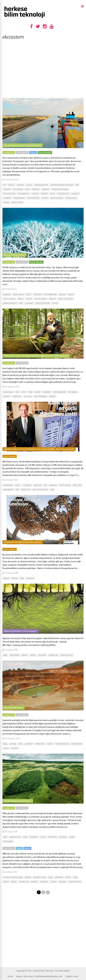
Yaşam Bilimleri (45, 153)
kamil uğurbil (65, 485)
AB (5, 185)
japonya (62, 294)
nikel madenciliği (62, 744)
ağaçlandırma (15, 837)
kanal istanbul (63, 194)
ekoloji (38, 392)
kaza (75, 877)
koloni (21, 299)
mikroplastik (8, 490)
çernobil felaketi (40, 877)
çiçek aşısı (37, 485)
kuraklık (7, 396)
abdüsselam (8, 485)
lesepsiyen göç (19, 198)
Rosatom (63, 882)
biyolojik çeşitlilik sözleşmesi (62, 185)
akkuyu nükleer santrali (13, 877)
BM (77, 185)
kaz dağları (73, 392)
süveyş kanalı (71, 198)
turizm (55, 303)
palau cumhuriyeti (66, 299)
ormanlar (28, 396)
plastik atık (26, 490)
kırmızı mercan (9, 299)
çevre (24, 392)
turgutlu (15, 748)
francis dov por (9, 194)
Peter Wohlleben (40, 396)
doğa (31, 392)
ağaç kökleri (15, 655)
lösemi (6, 882)
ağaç (5, 655)
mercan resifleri (40, 299)
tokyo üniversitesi (43, 303)
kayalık (71, 294)
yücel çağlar (8, 841)
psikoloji (34, 882)
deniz (27, 189)
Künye (10, 976)
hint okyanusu (24, 194)
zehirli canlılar (17, 202)
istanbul (44, 194)
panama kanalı (57, 198)
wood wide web (66, 655)
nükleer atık (24, 882)
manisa (50, 744)
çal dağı (13, 744)
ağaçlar (6, 578)
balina (18, 485)
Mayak (14, 882)
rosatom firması (75, 882)
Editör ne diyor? (10, 456)
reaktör (54, 882)
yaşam (72, 837)
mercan (29, 299)
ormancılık (52, 837)
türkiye (6, 202)
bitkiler (15, 578)
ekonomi (36, 189)
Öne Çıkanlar (22, 153)
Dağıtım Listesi (72, 976)
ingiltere (35, 194)
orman (6, 748)
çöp (45, 485)
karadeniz (75, 194)
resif (21, 303)
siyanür (52, 396)
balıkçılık (7, 294)
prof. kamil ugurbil (40, 490)
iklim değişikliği (50, 294)
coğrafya (7, 189)
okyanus (52, 299)
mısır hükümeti (33, 198)
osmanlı (45, 198)
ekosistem (46, 189)
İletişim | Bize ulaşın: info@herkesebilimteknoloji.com (39, 976)
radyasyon (44, 882)
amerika (20, 185)
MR (17, 490)
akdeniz (11, 185)
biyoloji (29, 185)
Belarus (28, 877)
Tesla (52, 490)
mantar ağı (53, 655)
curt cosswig (18, 189)
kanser (68, 877)
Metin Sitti (77, 485)
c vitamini (27, 485)
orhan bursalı (77, 744)
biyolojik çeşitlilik (41, 185)
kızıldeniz (7, 198)
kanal (52, 194)
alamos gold (8, 392)
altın (17, 392)
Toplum (33, 153)
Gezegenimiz (9, 153)
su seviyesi (29, 303)
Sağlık (19, 848)
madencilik (17, 396)
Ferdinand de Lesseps (60, 189)
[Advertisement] (43, 69)
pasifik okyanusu (10, 303)
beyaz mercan (19, 294)
